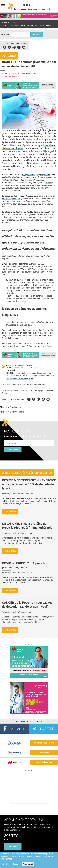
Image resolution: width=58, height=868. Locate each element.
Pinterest (14, 47)
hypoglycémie (28, 175)
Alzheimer (13, 338)
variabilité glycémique (12, 177)
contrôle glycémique (11, 199)
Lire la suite (10, 512)
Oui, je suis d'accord (11, 864)
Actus (12, 23)
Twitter (9, 47)
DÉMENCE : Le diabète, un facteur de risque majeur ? (29, 373)
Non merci (28, 864)
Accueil (5, 23)
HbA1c (49, 183)
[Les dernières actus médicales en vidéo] (29, 803)
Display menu (3, 6)
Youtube (48, 399)
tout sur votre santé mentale (44, 743)
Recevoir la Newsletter (29, 721)
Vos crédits (44, 753)
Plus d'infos (7, 859)
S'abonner (13, 450)
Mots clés (5, 34)
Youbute (24, 47)
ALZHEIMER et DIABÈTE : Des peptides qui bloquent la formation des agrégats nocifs (30, 377)
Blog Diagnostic (17, 412)
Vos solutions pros (44, 762)
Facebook (5, 47)
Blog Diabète (16, 407)
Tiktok (19, 47)
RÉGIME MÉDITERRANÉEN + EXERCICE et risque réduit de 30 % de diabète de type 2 (29, 484)
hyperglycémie (43, 175)
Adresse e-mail (11, 439)
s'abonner (13, 847)
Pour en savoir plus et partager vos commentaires (24, 384)
